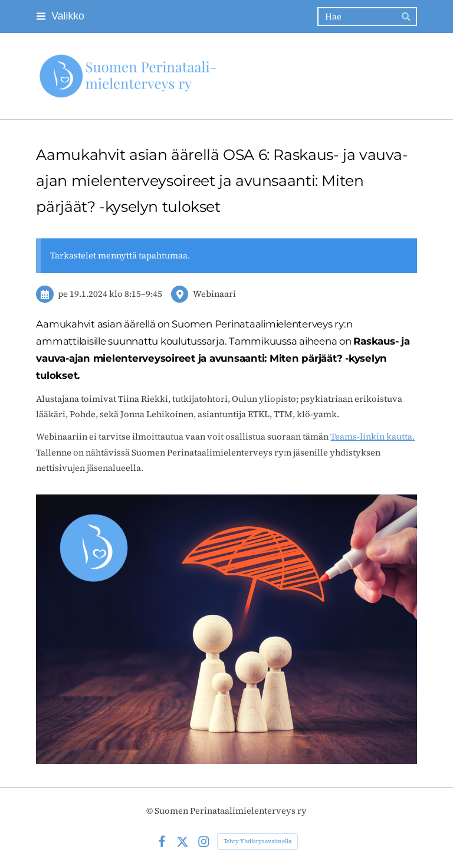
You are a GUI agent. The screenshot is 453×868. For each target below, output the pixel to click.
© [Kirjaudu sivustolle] (150, 811)
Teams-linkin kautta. (372, 437)
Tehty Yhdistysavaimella (257, 841)
